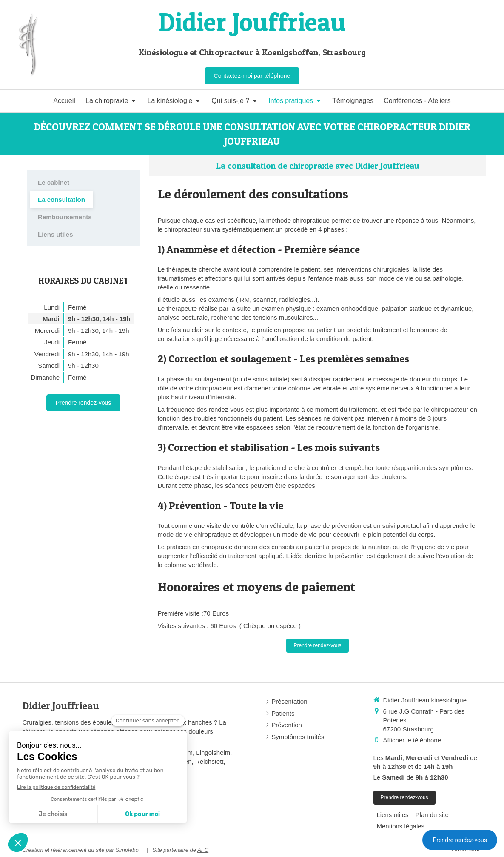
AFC (203, 850)
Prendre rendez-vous (460, 840)
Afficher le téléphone (412, 740)
